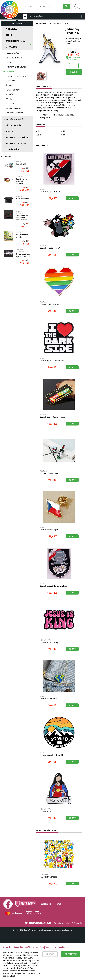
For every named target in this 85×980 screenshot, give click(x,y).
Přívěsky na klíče (14, 125)
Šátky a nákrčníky (14, 108)
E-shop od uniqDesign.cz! (63, 930)
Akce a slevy (11, 29)
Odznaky (10, 72)
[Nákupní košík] (77, 7)
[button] (81, 16)
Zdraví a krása (13, 149)
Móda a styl (11, 47)
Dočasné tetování (14, 58)
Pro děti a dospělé (14, 119)
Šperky (9, 85)
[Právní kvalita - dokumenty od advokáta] (25, 904)
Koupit (74, 72)
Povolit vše (71, 959)
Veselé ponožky (13, 90)
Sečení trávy (77, 923)
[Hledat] (66, 7)
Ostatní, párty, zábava (16, 76)
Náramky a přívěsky (14, 113)
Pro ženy (10, 104)
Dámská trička (12, 53)
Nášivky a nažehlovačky (16, 67)
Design (9, 35)
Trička (9, 99)
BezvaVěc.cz (44, 23)
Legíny (9, 62)
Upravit (50, 959)
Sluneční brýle (13, 94)
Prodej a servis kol (62, 923)
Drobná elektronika (15, 41)
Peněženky (11, 81)
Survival (10, 131)
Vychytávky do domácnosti (18, 137)
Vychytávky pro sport (16, 143)
